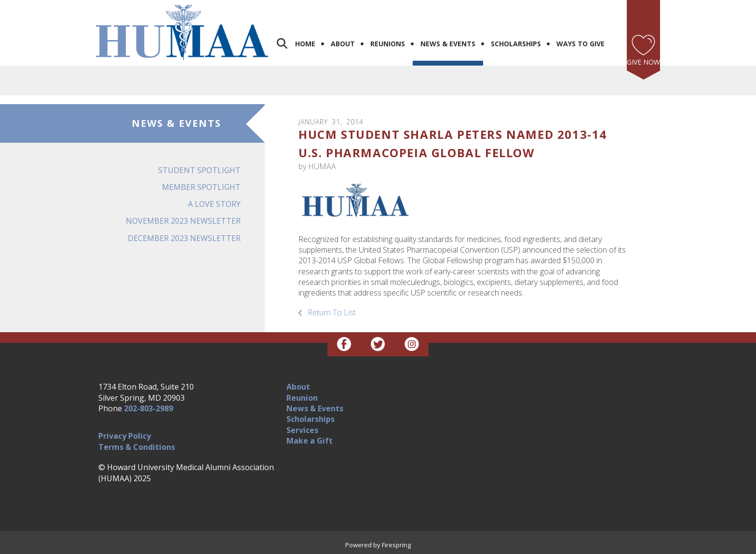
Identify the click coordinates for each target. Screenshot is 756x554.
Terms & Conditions (137, 447)
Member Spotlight (201, 187)
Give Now (643, 62)
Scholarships (516, 44)
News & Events (448, 44)
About (343, 44)
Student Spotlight (199, 170)
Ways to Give (580, 44)
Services (302, 430)
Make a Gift (310, 441)
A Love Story (214, 204)
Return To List (331, 312)
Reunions (388, 44)
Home (305, 44)
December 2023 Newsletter (184, 238)
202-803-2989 (148, 408)
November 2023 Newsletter (183, 221)
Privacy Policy (125, 436)
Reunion (302, 398)
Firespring (396, 545)
